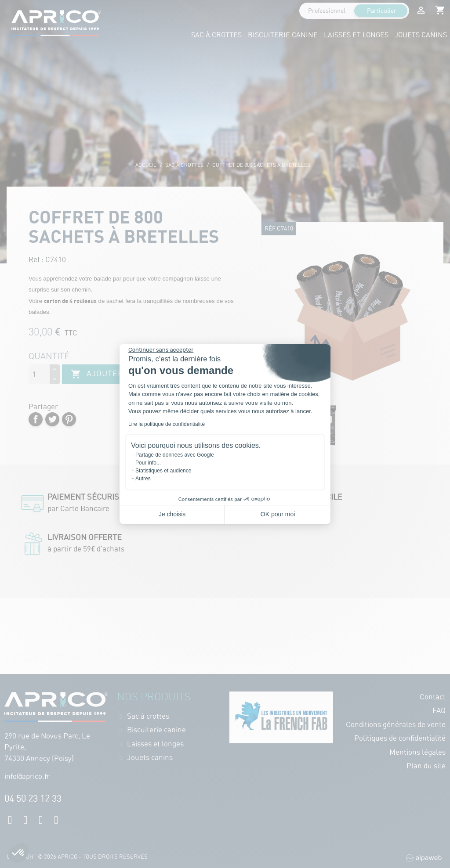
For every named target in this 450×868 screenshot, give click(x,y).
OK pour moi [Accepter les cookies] (278, 514)
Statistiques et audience (163, 471)
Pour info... (148, 463)
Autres (143, 479)
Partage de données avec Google (175, 455)
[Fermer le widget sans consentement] (161, 350)
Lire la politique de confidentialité (167, 424)
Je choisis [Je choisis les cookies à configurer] (172, 514)
